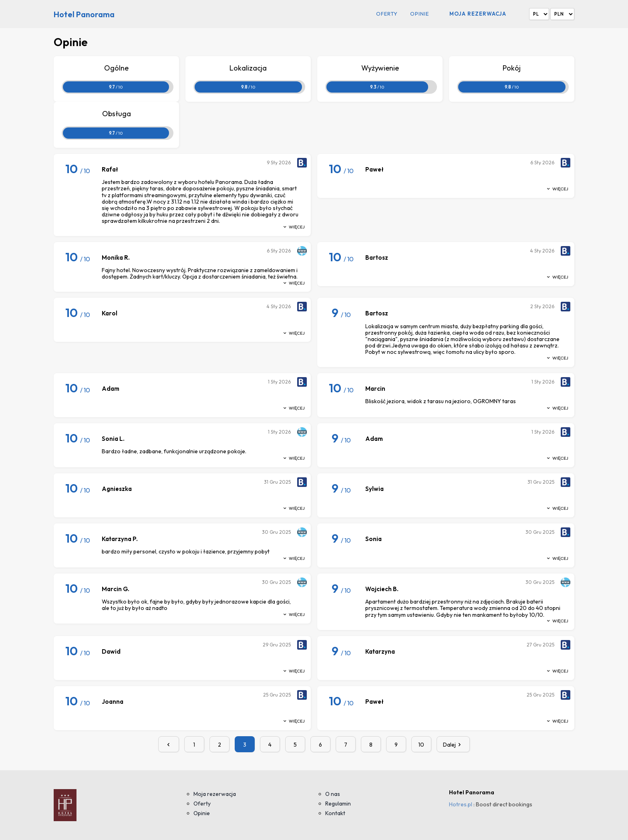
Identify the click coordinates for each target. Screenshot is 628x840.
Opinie (420, 14)
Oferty (387, 14)
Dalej (453, 745)
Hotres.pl (461, 804)
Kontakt (335, 813)
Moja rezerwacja (478, 14)
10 (421, 745)
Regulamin (338, 804)
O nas (333, 794)
